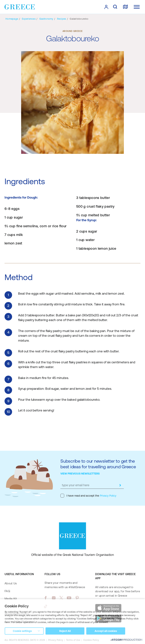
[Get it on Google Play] (108, 619)
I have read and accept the (88, 496)
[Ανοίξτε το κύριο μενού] (137, 7)
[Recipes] (62, 19)
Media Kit (11, 599)
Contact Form (14, 606)
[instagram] (54, 598)
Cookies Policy (91, 640)
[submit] (120, 485)
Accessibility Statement (20, 621)
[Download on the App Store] (108, 608)
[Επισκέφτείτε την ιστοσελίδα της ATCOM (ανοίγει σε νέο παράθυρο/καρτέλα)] (125, 640)
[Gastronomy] (46, 19)
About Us (11, 583)
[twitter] (61, 598)
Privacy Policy (108, 496)
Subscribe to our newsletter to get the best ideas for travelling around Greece (98, 464)
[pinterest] (77, 598)
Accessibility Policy (17, 614)
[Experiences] (29, 19)
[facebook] (46, 598)
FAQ (7, 591)
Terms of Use (73, 640)
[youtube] (69, 598)
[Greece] (20, 7)
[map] (125, 7)
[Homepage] (12, 19)
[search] (115, 7)
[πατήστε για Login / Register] (106, 7)
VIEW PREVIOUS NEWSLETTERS (80, 474)
